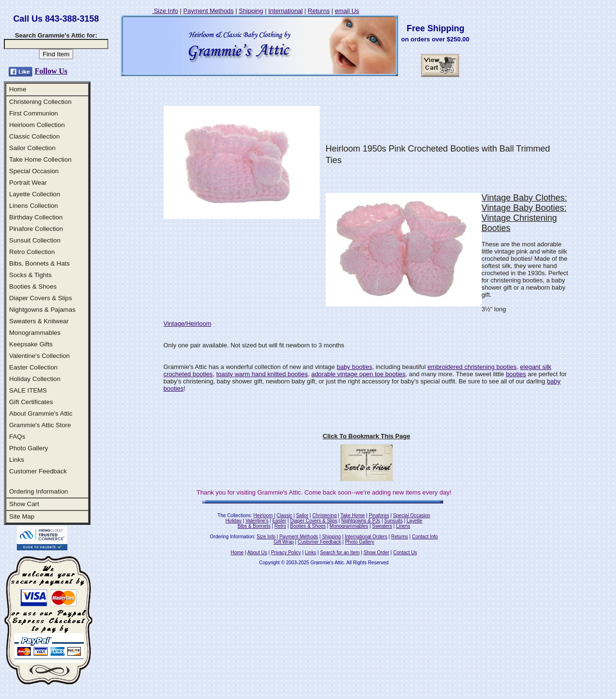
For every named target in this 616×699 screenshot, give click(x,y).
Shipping (251, 11)
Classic (284, 515)
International (285, 11)
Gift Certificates (31, 402)
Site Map (22, 516)
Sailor (302, 515)
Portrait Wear (28, 183)
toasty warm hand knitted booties (262, 374)
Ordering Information (38, 491)
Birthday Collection (36, 217)
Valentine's (257, 521)
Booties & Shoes (33, 286)
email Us (347, 11)
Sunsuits (393, 521)
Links (17, 460)
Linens (403, 526)
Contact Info (425, 537)
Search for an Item (340, 553)
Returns (319, 11)
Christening (325, 515)
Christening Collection (40, 102)
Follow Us (51, 71)
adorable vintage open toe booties (359, 374)
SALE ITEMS (28, 390)
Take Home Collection (40, 159)
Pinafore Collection (36, 229)
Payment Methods (209, 11)
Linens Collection (34, 206)
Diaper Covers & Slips (40, 298)
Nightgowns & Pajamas (42, 310)
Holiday (233, 521)
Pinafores (379, 515)
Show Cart (24, 504)
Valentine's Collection (39, 356)
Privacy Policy (286, 553)
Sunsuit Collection (35, 240)
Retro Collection (32, 252)
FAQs (17, 437)
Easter (279, 521)
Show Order (376, 553)
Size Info (165, 11)
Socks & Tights (30, 275)
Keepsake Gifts (31, 344)
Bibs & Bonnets (254, 526)
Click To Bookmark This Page (367, 436)
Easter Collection (33, 367)
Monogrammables (35, 333)
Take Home (353, 515)
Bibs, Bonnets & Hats (39, 263)
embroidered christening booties (472, 367)
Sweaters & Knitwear (39, 321)
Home (18, 89)
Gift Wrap (284, 542)
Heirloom (263, 515)
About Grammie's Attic (41, 413)
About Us (257, 553)
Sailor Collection (32, 148)
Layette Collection (35, 194)
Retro (280, 526)
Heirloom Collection (37, 125)
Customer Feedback (38, 471)
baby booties (355, 367)
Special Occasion (34, 171)
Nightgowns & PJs (361, 521)
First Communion (33, 113)
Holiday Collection (35, 379)
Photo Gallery (29, 448)
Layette (415, 521)
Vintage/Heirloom (187, 324)
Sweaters (382, 526)
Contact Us (405, 553)
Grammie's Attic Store (40, 425)
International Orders (366, 537)
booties (516, 374)
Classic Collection (34, 136)
